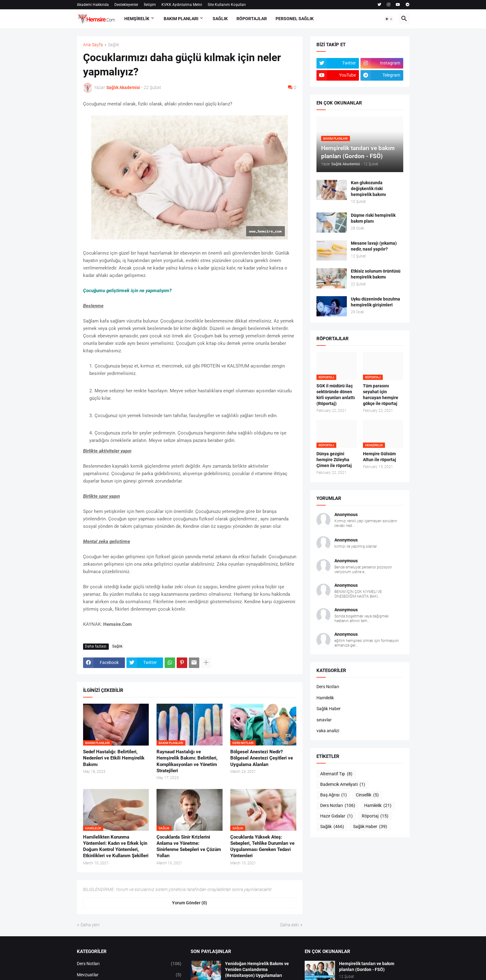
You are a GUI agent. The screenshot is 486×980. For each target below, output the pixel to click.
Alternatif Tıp (336, 774)
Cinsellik (367, 795)
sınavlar (324, 720)
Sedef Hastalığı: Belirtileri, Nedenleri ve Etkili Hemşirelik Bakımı (114, 758)
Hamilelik (325, 698)
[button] (389, 19)
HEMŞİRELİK (137, 19)
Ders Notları (328, 687)
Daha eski (289, 925)
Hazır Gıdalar (336, 816)
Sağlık (114, 45)
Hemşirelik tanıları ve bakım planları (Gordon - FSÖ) (367, 967)
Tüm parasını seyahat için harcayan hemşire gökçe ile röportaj (381, 395)
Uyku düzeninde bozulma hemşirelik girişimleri (376, 302)
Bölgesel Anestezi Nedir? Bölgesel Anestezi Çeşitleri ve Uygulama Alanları (262, 758)
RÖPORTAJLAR (252, 19)
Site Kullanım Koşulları (227, 5)
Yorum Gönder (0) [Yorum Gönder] (190, 903)
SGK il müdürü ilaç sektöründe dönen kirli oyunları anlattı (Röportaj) (336, 395)
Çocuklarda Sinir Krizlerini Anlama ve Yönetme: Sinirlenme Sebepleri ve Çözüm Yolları (189, 846)
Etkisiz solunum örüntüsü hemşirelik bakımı (376, 274)
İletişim (150, 5)
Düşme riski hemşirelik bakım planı (373, 218)
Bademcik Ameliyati (343, 785)
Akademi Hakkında (93, 5)
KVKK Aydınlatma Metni (182, 5)
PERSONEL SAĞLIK (295, 19)
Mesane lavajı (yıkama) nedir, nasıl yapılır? (374, 246)
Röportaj (375, 816)
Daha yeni (90, 925)
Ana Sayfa (93, 45)
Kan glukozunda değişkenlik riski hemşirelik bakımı (368, 189)
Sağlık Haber (329, 709)
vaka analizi (328, 731)
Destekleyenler (126, 5)
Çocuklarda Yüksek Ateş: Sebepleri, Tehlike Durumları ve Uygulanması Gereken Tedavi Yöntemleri (262, 846)
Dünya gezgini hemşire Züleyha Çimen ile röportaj (334, 460)
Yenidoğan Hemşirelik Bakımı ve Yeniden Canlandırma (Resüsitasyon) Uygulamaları (257, 969)
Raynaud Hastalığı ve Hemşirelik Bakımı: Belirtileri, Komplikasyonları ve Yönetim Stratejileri (187, 761)
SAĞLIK (220, 19)
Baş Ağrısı (334, 795)
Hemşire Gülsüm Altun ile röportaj (380, 457)
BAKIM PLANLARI (181, 19)
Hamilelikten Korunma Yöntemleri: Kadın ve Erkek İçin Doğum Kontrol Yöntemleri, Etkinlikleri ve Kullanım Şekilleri (116, 846)
